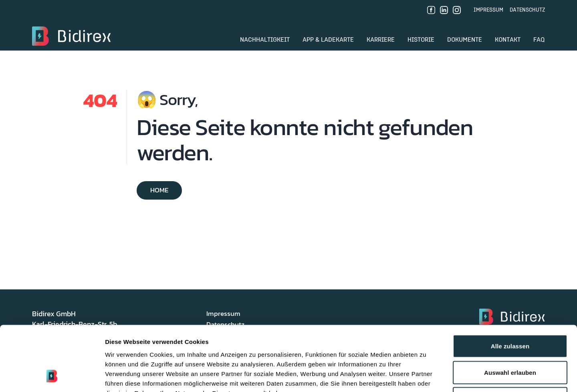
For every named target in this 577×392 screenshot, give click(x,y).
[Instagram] (457, 10)
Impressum (488, 10)
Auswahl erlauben (510, 313)
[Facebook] (431, 10)
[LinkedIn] (444, 10)
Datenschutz (527, 10)
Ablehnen (510, 339)
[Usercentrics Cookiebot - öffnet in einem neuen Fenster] (52, 376)
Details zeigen (426, 376)
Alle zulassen (510, 287)
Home (159, 190)
